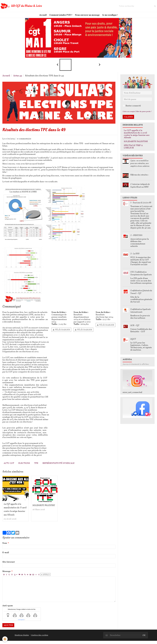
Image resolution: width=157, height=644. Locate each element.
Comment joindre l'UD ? (60, 16)
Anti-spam (8, 609)
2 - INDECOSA (136, 238)
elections (24, 466)
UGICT (133, 342)
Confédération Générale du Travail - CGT (141, 294)
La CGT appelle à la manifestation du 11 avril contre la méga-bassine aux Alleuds (15, 512)
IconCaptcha (21, 623)
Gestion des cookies (40, 638)
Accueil (42, 16)
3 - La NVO (135, 256)
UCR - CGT (135, 328)
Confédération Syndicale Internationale (140, 313)
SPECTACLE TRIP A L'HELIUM (133, 149)
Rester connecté (132, 108)
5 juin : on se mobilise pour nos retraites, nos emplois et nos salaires (140, 166)
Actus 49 (18, 78)
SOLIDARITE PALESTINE (40, 510)
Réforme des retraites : (140, 177)
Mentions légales (22, 638)
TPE (36, 466)
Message (6, 574)
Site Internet (9, 565)
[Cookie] (5, 639)
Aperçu (45, 578)
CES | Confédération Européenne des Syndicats (141, 276)
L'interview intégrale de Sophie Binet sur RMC (140, 188)
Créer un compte (129, 114)
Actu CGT (9, 466)
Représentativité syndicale (59, 466)
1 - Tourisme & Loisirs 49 (141, 205)
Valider (128, 119)
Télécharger (61, 332)
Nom (5, 546)
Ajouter (8, 628)
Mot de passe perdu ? (144, 114)
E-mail (6, 556)
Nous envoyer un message (88, 16)
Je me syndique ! (111, 16)
